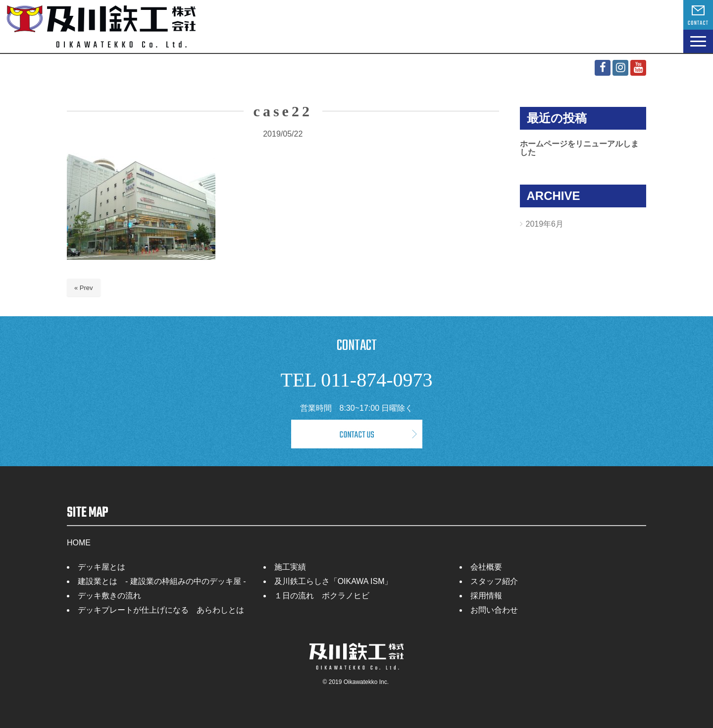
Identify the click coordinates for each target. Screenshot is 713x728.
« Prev (84, 288)
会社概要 (486, 567)
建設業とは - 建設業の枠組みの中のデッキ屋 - (162, 581)
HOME (79, 543)
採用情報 (486, 596)
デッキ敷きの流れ (109, 596)
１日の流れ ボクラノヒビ (322, 596)
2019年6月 (545, 224)
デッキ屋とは (102, 567)
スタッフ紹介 (494, 581)
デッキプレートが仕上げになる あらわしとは (161, 610)
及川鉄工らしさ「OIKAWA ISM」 (333, 581)
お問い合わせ (494, 610)
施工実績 (290, 567)
